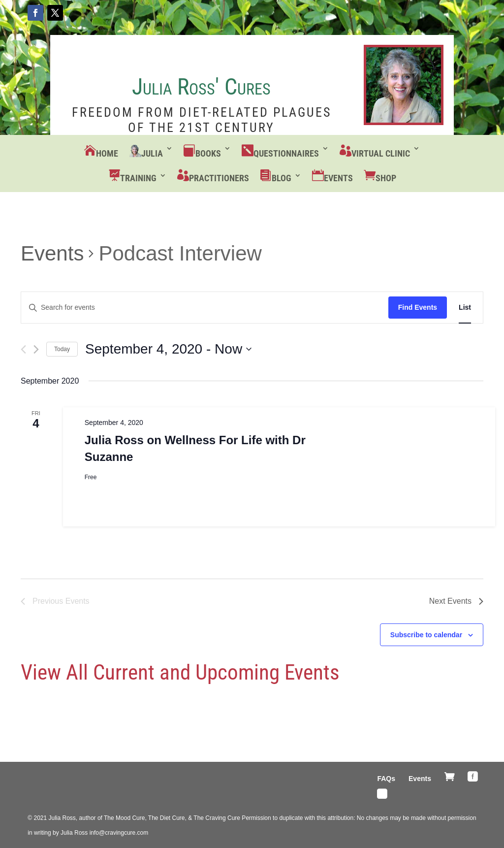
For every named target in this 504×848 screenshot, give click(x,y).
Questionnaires (286, 153)
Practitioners (219, 178)
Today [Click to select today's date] (62, 349)
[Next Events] (36, 349)
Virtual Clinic (381, 153)
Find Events (418, 307)
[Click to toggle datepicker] (168, 349)
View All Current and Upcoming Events (180, 672)
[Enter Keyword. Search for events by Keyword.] (205, 308)
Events (338, 178)
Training (138, 178)
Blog (282, 178)
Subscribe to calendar (426, 635)
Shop (386, 178)
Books (208, 153)
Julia (152, 153)
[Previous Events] (23, 349)
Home (107, 153)
